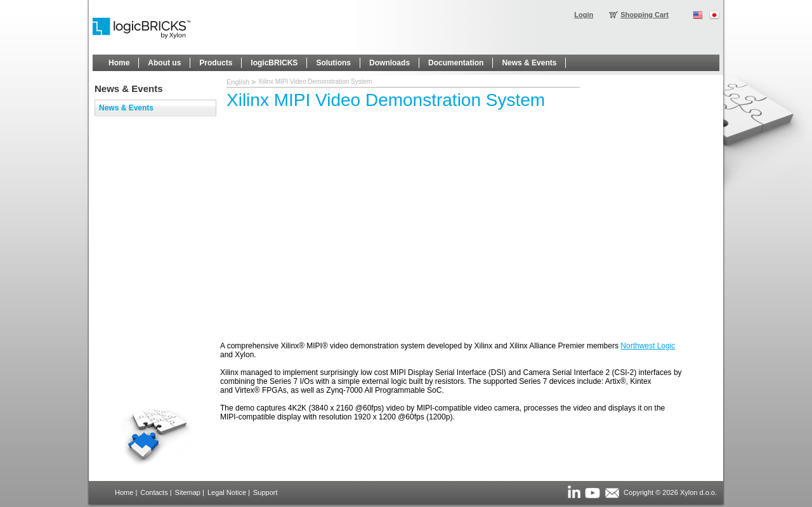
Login (584, 15)
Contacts (154, 492)
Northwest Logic (648, 346)
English (238, 82)
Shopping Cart (645, 15)
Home (124, 492)
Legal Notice (227, 492)
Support (265, 492)
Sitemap (188, 492)
